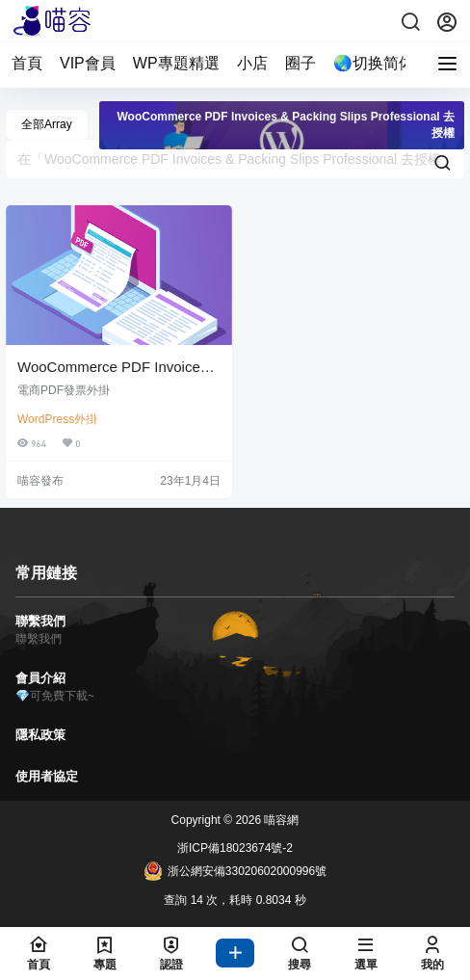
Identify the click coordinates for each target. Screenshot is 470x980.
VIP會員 (88, 63)
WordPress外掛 (57, 419)
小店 (252, 63)
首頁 (27, 63)
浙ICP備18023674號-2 (235, 848)
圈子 (300, 63)
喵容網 (280, 820)
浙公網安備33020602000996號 (235, 871)
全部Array (47, 124)
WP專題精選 (176, 63)
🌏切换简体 (374, 63)
